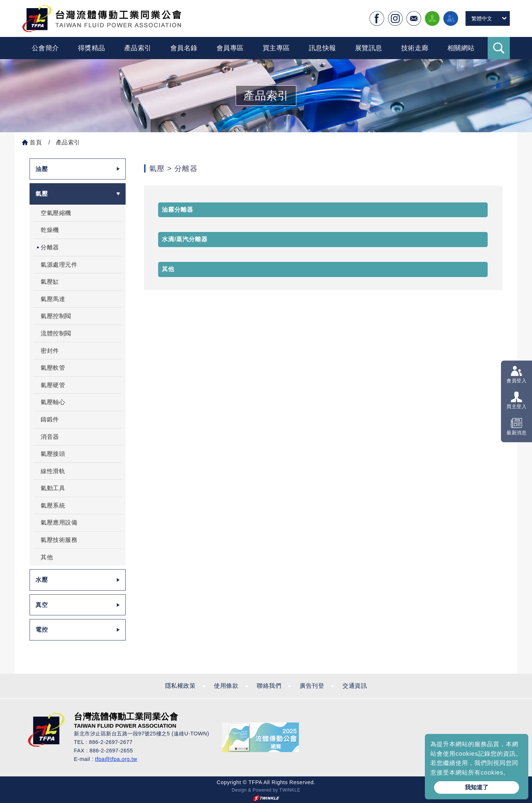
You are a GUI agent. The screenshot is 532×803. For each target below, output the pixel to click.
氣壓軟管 (53, 368)
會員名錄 (184, 48)
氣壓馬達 (53, 299)
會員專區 (230, 48)
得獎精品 (92, 48)
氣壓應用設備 (59, 522)
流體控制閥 (56, 333)
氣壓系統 (53, 505)
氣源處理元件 (59, 265)
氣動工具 (53, 488)
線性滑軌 (53, 471)
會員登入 (516, 381)
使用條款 (226, 686)
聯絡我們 (269, 686)
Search (499, 48)
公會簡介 (45, 48)
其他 (47, 557)
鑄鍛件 (50, 419)
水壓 (42, 580)
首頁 (36, 142)
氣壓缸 (50, 282)
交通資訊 (355, 686)
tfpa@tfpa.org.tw (116, 759)
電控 (42, 630)
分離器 (50, 247)
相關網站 (461, 48)
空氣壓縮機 (56, 213)
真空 (42, 605)
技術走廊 (415, 48)
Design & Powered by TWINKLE (266, 790)
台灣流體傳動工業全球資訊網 (102, 18)
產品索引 (138, 48)
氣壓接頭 (53, 454)
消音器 (50, 437)
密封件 (50, 351)
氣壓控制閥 (56, 316)
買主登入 (516, 407)
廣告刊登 (312, 686)
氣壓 (42, 194)
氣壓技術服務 (59, 540)
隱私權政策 (180, 686)
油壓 (42, 169)
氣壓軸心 (53, 402)
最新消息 (516, 433)
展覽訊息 (369, 48)
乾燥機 (50, 230)
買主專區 (276, 48)
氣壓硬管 (53, 385)
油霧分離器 (178, 210)
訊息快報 (323, 48)
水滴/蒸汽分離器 (185, 239)
